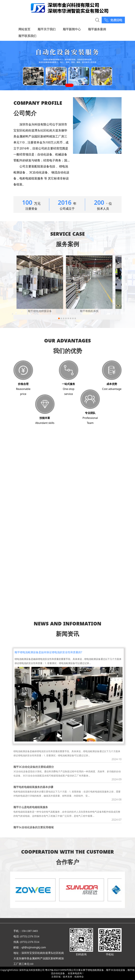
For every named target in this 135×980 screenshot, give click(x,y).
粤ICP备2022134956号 (57, 970)
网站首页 (24, 29)
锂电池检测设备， (97, 970)
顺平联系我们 (27, 36)
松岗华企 (79, 977)
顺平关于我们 (47, 29)
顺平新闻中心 (72, 29)
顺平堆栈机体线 (89, 311)
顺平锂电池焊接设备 (40, 311)
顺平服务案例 (97, 29)
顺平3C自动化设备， (117, 970)
